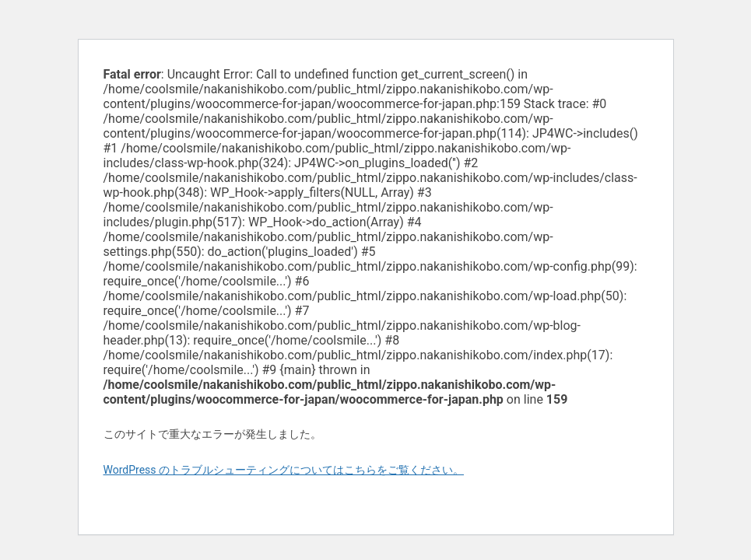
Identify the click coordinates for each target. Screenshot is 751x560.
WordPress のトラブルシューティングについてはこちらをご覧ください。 (284, 470)
